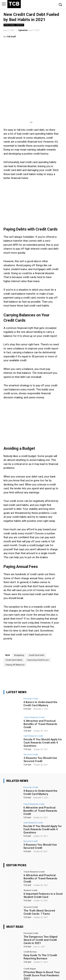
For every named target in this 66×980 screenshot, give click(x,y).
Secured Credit (31, 736)
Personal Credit (14, 25)
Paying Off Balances (15, 646)
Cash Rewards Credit (33, 717)
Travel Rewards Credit (34, 699)
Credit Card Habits (14, 641)
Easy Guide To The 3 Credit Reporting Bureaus (40, 938)
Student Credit (30, 872)
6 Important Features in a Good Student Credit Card (43, 877)
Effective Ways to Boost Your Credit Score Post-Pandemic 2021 (42, 957)
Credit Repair (30, 950)
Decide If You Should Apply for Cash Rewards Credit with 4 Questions (43, 724)
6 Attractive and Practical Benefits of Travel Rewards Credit (40, 706)
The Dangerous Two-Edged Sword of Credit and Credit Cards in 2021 (40, 921)
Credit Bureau (30, 933)
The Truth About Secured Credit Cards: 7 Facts (39, 894)
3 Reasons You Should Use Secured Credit (40, 741)
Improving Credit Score (38, 641)
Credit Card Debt (36, 637)
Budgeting (19, 637)
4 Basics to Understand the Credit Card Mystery (40, 685)
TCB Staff (11, 36)
